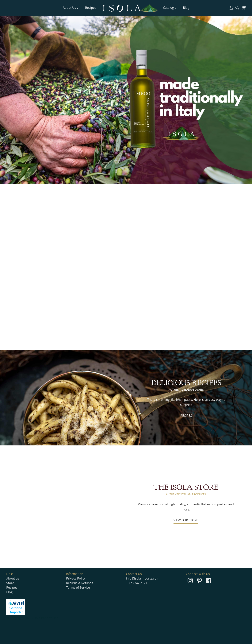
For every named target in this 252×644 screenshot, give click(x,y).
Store (10, 583)
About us (13, 578)
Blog (186, 8)
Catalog (170, 8)
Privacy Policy (76, 578)
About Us (71, 8)
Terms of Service (78, 588)
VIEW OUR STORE (186, 520)
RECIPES (186, 416)
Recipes (91, 8)
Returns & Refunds (80, 583)
